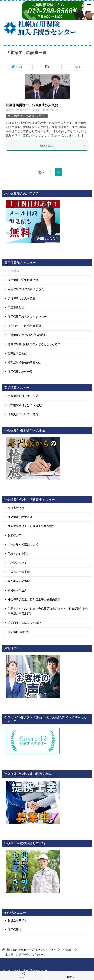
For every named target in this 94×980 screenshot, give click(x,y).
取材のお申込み (17, 590)
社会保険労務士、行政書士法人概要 (32, 105)
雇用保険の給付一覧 (20, 372)
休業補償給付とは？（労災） (26, 405)
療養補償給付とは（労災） (24, 396)
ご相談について (17, 563)
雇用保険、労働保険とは (23, 280)
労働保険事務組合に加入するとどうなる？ (34, 344)
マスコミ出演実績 (19, 572)
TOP (31, 950)
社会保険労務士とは (20, 517)
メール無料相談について (23, 544)
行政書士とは (16, 508)
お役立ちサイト (17, 920)
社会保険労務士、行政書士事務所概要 (31, 526)
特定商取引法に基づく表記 (24, 623)
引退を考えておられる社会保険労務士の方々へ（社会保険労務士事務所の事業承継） (48, 611)
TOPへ (71, 975)
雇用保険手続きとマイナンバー (27, 317)
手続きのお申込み (19, 554)
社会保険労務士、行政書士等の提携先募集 (34, 599)
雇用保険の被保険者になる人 (26, 289)
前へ (41, 172)
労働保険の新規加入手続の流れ (27, 335)
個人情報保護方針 (19, 632)
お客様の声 (15, 535)
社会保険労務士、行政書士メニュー (27, 116)
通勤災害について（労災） (24, 414)
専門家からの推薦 (19, 581)
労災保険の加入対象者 (21, 298)
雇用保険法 (15, 930)
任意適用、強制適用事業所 (24, 326)
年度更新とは (16, 307)
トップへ (13, 271)
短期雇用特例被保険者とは (24, 362)
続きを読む (63, 146)
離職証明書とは (17, 353)
